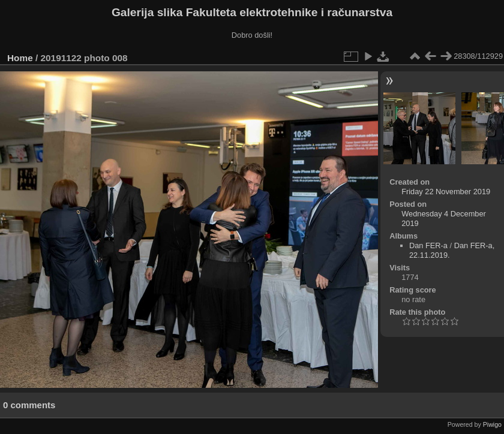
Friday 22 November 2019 (446, 192)
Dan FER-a (428, 245)
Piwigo (492, 424)
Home (20, 58)
